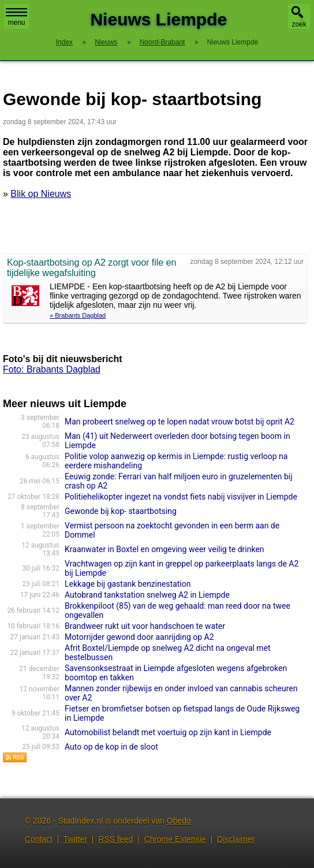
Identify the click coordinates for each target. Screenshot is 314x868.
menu (16, 17)
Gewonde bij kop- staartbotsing (121, 511)
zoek (299, 24)
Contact (39, 839)
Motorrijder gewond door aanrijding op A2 (139, 637)
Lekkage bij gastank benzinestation (128, 584)
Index (64, 42)
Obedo (179, 821)
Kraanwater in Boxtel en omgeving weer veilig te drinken (165, 549)
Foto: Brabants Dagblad (52, 369)
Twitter (75, 839)
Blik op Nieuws (41, 194)
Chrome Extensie (175, 839)
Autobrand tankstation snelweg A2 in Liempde (147, 595)
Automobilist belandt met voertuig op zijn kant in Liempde (168, 732)
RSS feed (115, 839)
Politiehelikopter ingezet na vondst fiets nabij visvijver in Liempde (181, 497)
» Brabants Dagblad (78, 315)
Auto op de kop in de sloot (111, 747)
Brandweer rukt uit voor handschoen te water (145, 626)
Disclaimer (236, 839)
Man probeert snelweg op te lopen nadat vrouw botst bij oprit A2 (180, 422)
